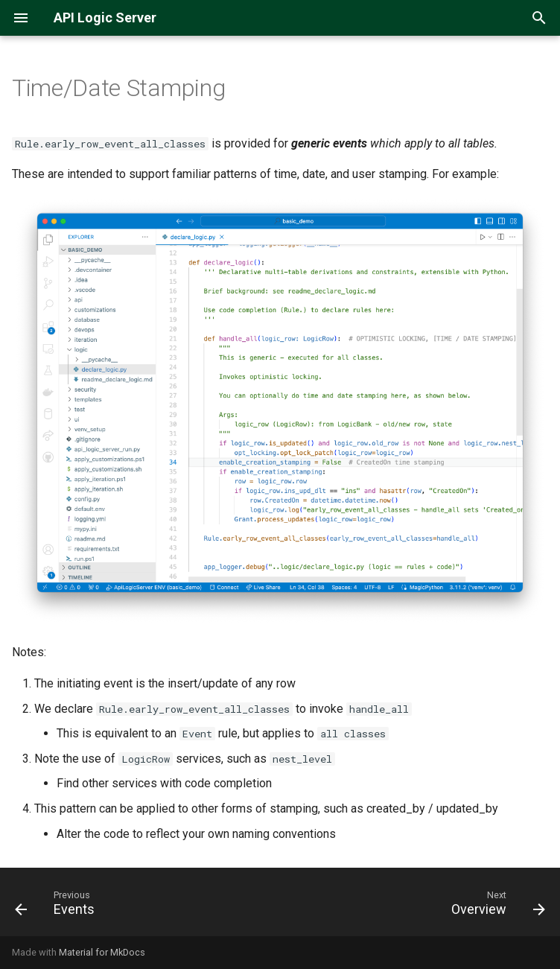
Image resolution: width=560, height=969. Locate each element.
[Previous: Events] (58, 906)
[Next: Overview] (495, 906)
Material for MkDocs (102, 952)
